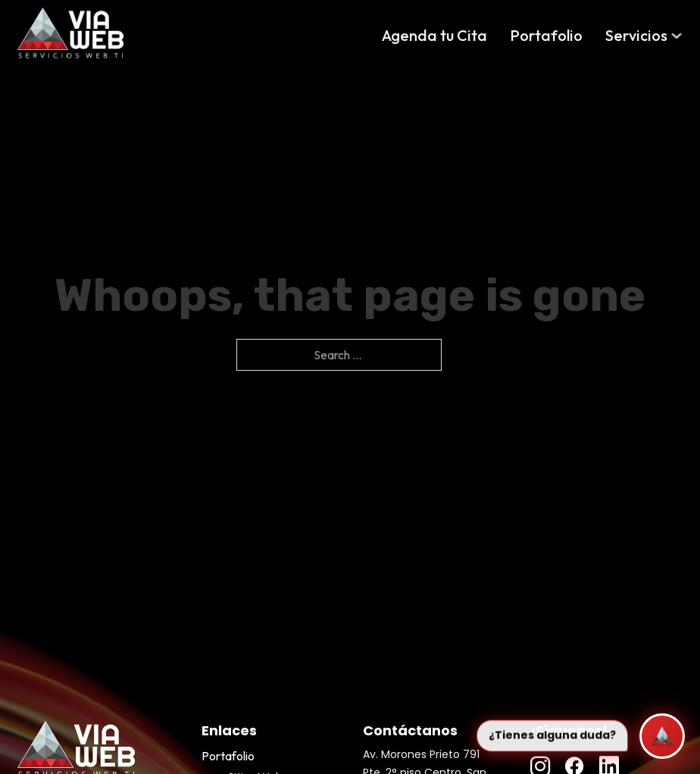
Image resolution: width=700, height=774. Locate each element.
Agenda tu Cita (434, 35)
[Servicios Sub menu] (677, 36)
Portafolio (546, 35)
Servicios (636, 35)
